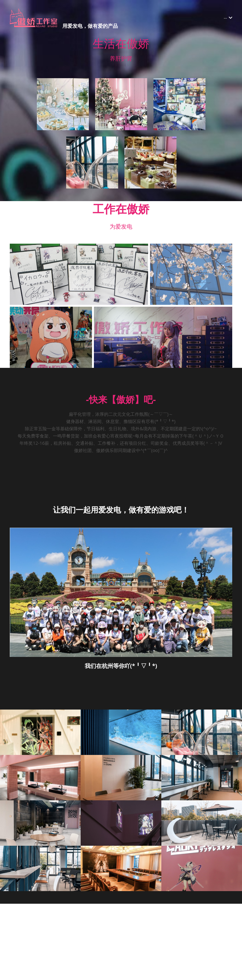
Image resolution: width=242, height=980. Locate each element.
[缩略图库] (63, 104)
